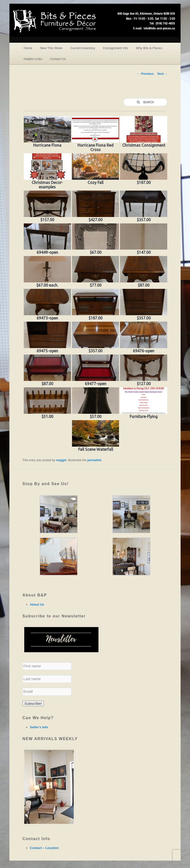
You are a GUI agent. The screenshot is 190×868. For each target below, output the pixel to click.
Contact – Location (44, 848)
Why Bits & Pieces (149, 48)
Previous (145, 74)
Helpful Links (33, 59)
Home (28, 48)
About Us (37, 604)
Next (162, 74)
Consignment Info (116, 48)
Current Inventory (83, 48)
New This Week (51, 48)
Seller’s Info (39, 727)
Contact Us (58, 59)
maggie (61, 460)
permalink (94, 460)
